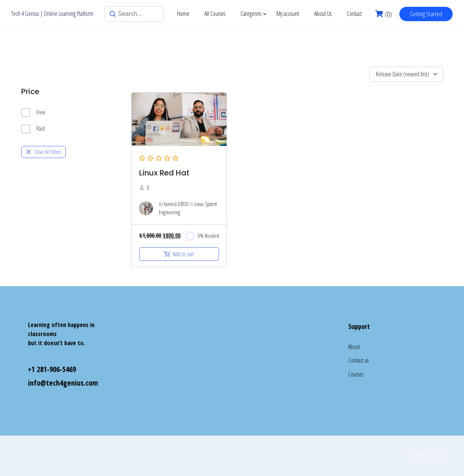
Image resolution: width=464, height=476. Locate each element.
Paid (33, 129)
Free (33, 113)
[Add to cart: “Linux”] (179, 254)
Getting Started (426, 14)
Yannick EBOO (176, 204)
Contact (354, 14)
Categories (251, 14)
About (354, 347)
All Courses (215, 14)
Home (183, 14)
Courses (356, 374)
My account (288, 14)
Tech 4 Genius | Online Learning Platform (52, 14)
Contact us (358, 360)
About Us (323, 14)
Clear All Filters (43, 152)
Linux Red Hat (164, 173)
